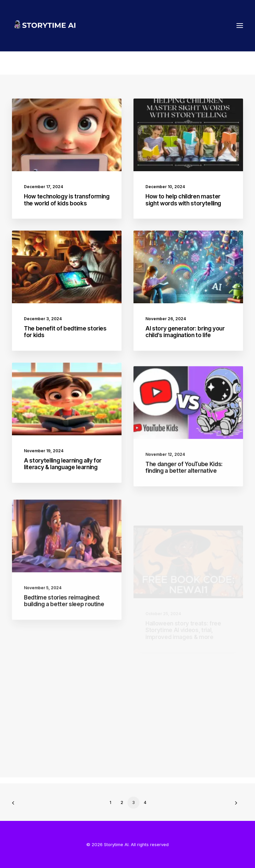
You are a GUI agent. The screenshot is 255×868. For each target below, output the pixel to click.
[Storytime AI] (70, 26)
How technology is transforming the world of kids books (67, 200)
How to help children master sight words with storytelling (183, 200)
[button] (240, 26)
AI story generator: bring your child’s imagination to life (185, 332)
